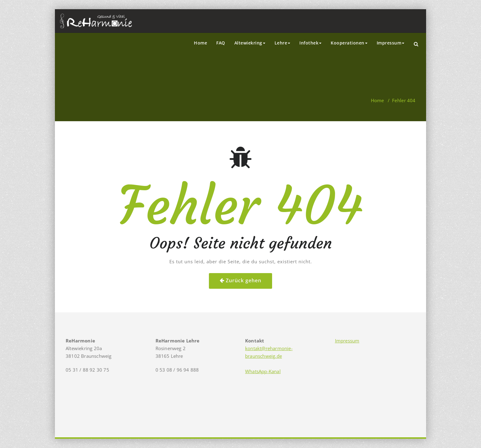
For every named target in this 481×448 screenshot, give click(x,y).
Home (200, 43)
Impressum (391, 43)
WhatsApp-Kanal (263, 371)
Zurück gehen (244, 280)
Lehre (283, 43)
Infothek (310, 43)
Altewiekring (250, 43)
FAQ (221, 43)
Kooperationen (349, 43)
